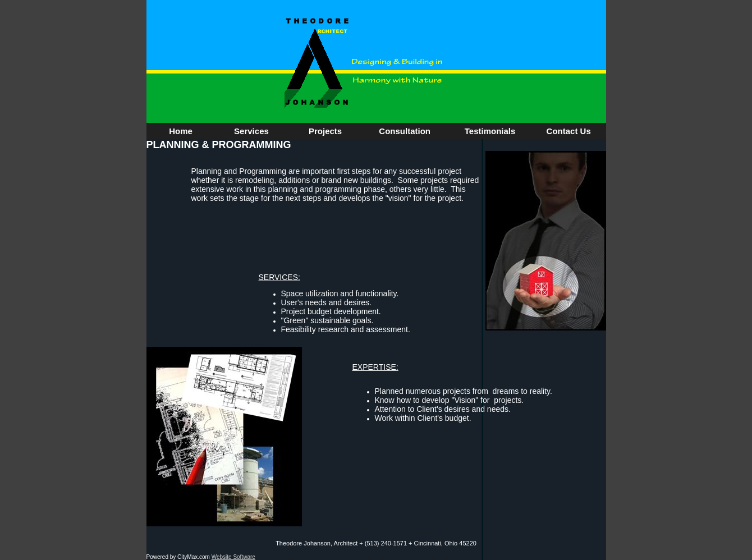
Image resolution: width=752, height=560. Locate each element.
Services (251, 131)
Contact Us (569, 131)
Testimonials (490, 131)
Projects (325, 131)
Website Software (233, 557)
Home (181, 131)
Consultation (405, 131)
